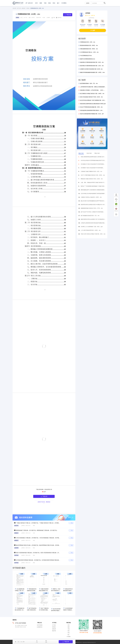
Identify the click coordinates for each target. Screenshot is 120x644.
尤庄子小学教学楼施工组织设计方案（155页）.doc (93, 175)
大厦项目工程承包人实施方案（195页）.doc (91, 197)
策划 (54, 3)
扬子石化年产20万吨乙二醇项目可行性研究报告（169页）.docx (92, 212)
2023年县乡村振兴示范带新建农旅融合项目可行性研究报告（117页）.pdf (93, 161)
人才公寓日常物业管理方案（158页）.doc (91, 230)
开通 (93, 30)
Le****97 (25, 18)
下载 (71, 523)
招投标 (28, 8)
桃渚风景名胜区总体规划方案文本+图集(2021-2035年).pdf (93, 205)
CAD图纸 (64, 3)
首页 (36, 3)
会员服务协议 (40, 627)
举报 (54, 18)
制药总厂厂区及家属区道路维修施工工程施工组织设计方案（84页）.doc (93, 187)
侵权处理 (54, 629)
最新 (41, 3)
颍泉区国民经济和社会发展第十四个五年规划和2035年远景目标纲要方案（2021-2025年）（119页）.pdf (93, 220)
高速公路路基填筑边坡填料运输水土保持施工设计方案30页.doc (93, 157)
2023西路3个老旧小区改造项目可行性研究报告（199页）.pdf (92, 168)
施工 (58, 3)
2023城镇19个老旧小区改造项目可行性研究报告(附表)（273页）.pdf (93, 165)
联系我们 (54, 627)
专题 (45, 3)
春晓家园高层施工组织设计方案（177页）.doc (92, 208)
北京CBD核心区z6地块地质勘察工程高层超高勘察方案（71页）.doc (93, 194)
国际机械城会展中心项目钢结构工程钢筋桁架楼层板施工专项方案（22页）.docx (93, 190)
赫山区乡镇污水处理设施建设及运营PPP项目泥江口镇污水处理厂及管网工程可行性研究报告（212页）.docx (93, 201)
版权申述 (60, 18)
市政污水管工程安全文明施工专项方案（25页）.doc (93, 234)
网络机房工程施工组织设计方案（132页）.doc (92, 179)
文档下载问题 (40, 625)
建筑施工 (24, 8)
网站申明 (54, 631)
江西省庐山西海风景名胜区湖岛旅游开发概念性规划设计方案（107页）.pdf (93, 223)
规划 (50, 3)
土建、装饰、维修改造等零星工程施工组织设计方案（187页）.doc (93, 183)
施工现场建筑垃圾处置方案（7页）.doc (90, 216)
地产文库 (19, 8)
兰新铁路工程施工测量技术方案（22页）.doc (91, 171)
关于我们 (54, 625)
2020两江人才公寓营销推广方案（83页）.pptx (92, 227)
